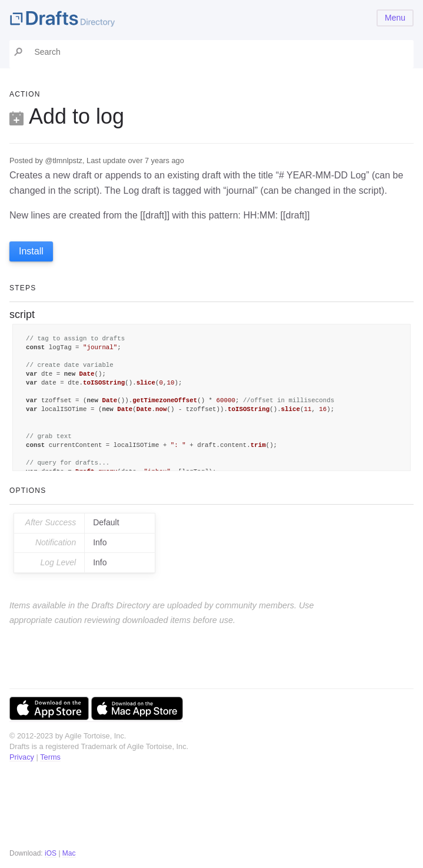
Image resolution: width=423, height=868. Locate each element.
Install (31, 251)
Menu (395, 18)
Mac (69, 853)
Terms (50, 757)
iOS (51, 853)
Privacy (22, 757)
